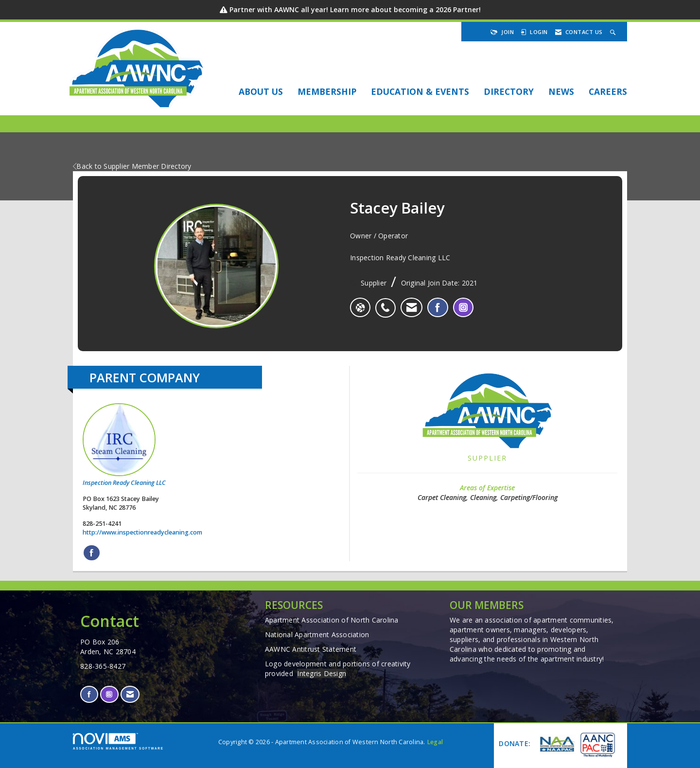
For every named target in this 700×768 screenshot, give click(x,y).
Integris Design (322, 673)
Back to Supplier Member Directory (132, 166)
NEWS (561, 91)
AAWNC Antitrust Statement (311, 649)
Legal (435, 742)
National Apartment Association (317, 634)
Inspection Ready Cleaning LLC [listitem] (124, 445)
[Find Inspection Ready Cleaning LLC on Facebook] (92, 553)
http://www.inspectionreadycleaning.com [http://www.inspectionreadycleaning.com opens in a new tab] (142, 532)
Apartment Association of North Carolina (332, 620)
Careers (608, 91)
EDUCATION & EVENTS (420, 91)
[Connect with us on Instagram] (109, 694)
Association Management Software (118, 741)
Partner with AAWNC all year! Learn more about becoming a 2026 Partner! (355, 9)
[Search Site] (614, 32)
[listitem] (388, 303)
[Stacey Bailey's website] (360, 307)
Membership (327, 91)
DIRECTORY (509, 91)
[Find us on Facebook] (89, 694)
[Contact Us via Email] (130, 694)
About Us (261, 91)
